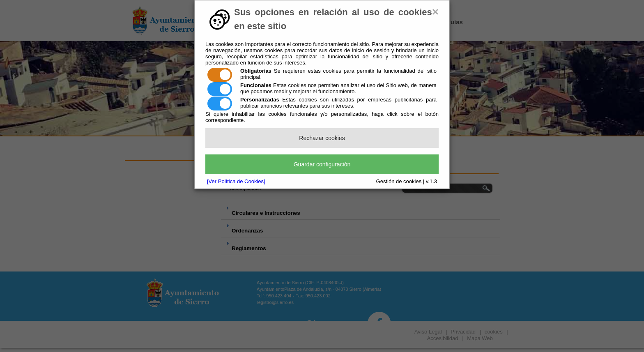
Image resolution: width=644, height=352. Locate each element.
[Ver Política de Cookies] (236, 181)
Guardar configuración (322, 164)
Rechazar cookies (322, 138)
